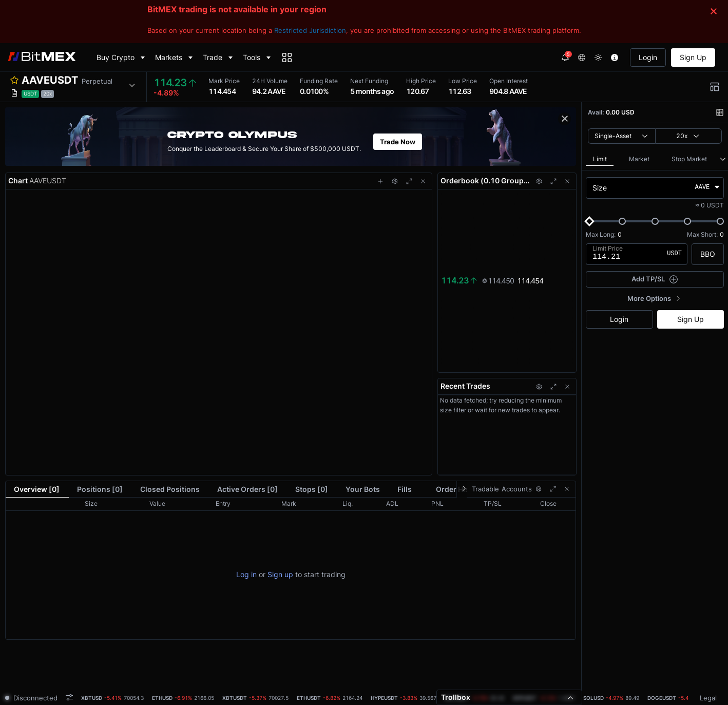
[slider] (589, 221)
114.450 (498, 280)
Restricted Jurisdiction (310, 30)
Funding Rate (319, 81)
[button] (70, 87)
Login (648, 58)
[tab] (112, 698)
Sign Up (693, 58)
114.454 (530, 280)
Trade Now (398, 142)
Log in (246, 574)
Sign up (280, 574)
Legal (708, 698)
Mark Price (224, 81)
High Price (421, 81)
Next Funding (369, 81)
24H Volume (270, 81)
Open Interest (509, 81)
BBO (708, 254)
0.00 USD (620, 112)
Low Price (463, 81)
